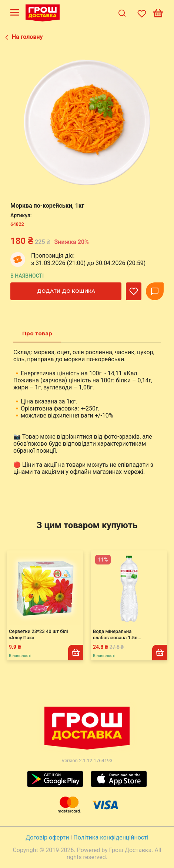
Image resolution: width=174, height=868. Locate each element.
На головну (27, 37)
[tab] (37, 334)
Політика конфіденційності (111, 837)
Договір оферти (48, 837)
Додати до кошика (66, 291)
